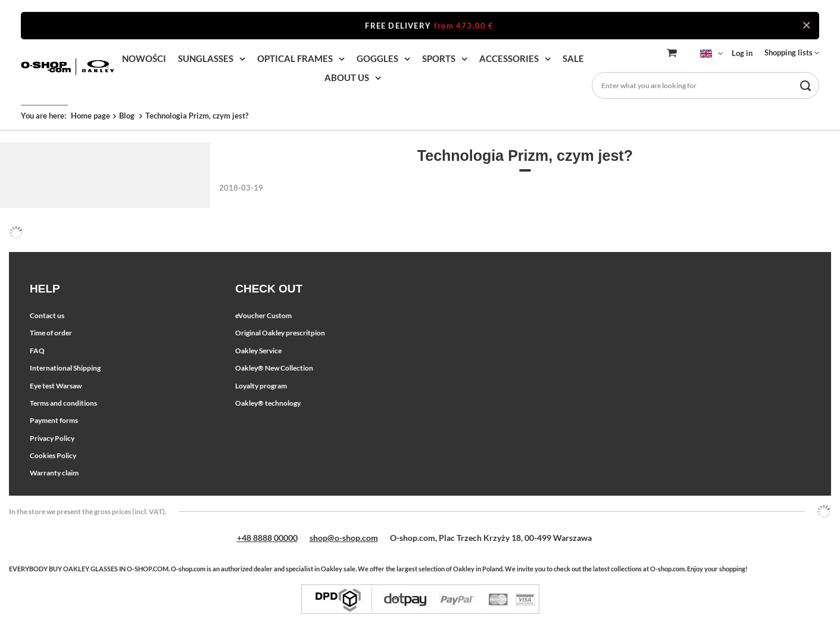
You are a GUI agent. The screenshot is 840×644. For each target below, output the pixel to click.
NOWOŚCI (144, 58)
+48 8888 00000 (267, 538)
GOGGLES (377, 58)
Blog (128, 116)
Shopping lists (789, 52)
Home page (90, 116)
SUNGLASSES (206, 58)
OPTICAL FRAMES (295, 58)
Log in (742, 53)
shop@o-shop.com (344, 538)
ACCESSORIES (509, 58)
